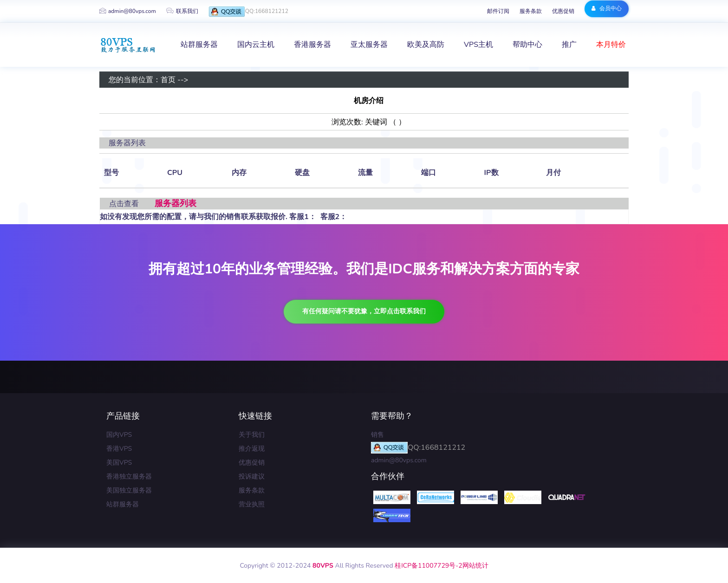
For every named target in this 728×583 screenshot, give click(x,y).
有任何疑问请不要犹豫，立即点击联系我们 (364, 311)
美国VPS (119, 463)
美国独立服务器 (129, 490)
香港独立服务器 (129, 476)
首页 (168, 80)
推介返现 (252, 449)
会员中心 (607, 8)
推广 (569, 45)
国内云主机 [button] (256, 45)
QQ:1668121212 (248, 12)
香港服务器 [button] (312, 45)
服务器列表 (175, 203)
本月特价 (611, 45)
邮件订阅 (498, 11)
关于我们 (252, 435)
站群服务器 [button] (199, 45)
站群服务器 (123, 504)
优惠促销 (563, 11)
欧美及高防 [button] (426, 45)
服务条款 (531, 11)
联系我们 (182, 11)
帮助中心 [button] (527, 45)
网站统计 (475, 566)
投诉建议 (252, 476)
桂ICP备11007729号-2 (428, 566)
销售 (377, 435)
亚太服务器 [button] (369, 45)
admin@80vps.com (128, 11)
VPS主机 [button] (478, 45)
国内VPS (119, 435)
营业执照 (252, 504)
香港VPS (119, 449)
